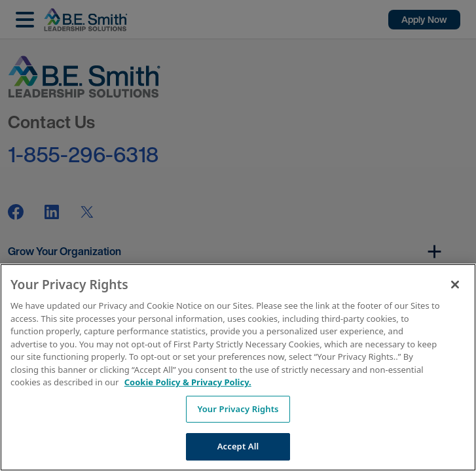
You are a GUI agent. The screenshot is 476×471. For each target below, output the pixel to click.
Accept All (238, 446)
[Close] (455, 285)
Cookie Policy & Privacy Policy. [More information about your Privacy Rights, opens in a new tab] (188, 382)
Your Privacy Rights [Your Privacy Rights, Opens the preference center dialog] (238, 409)
